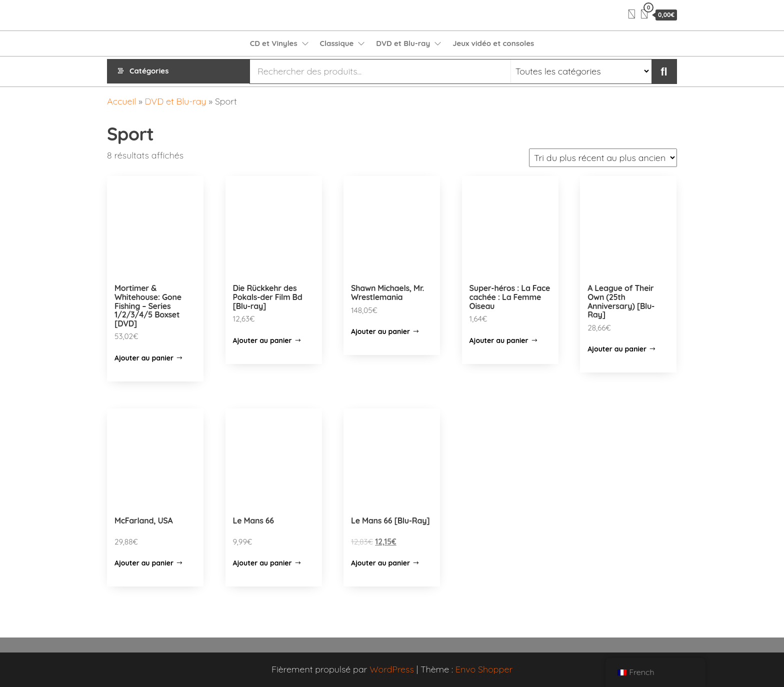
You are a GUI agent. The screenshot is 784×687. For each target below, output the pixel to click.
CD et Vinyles (274, 43)
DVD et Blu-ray (403, 43)
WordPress (392, 669)
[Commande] (603, 158)
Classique (337, 43)
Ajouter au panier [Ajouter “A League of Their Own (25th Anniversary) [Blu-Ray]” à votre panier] (617, 349)
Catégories (149, 71)
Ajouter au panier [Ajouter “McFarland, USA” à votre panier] (144, 563)
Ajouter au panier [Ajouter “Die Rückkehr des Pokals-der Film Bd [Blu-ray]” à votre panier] (262, 340)
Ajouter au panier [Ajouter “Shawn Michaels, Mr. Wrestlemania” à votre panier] (380, 331)
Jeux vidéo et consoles (493, 43)
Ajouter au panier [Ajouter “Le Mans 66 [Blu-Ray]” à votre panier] (380, 563)
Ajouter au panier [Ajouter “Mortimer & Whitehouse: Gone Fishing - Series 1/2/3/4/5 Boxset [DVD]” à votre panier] (144, 358)
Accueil (121, 101)
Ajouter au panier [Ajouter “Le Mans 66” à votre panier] (262, 563)
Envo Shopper (484, 669)
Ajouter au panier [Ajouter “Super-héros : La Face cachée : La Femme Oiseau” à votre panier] (499, 340)
